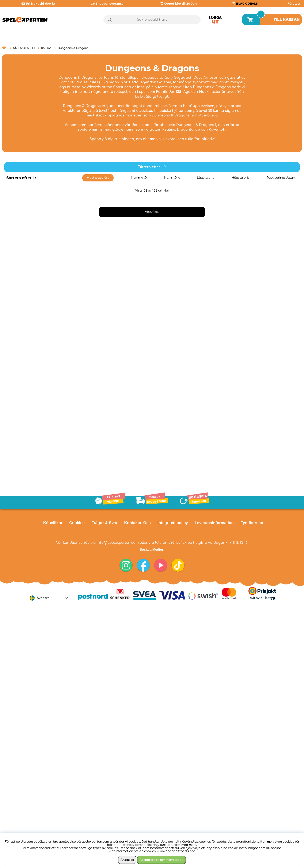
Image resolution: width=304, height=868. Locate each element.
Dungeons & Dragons (73, 48)
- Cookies (76, 523)
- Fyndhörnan (250, 523)
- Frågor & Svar (103, 523)
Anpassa (127, 860)
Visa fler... (152, 212)
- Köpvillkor (52, 523)
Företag (294, 4)
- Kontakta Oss (136, 523)
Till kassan (287, 20)
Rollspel (47, 48)
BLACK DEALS (247, 4)
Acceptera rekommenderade (161, 860)
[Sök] (152, 20)
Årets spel (248, 38)
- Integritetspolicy (172, 523)
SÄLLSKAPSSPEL (24, 48)
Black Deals (286, 38)
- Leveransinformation (213, 523)
